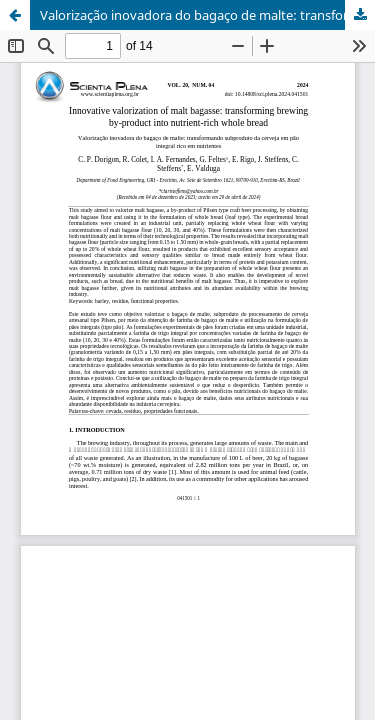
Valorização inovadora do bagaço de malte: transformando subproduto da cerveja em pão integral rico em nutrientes (207, 15)
